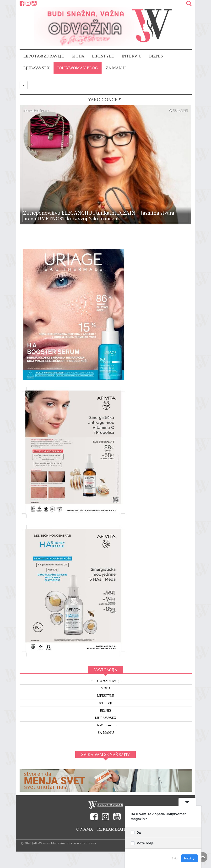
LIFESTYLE (103, 56)
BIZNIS (156, 56)
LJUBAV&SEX (37, 68)
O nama (85, 829)
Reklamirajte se (116, 829)
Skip (175, 858)
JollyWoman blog (78, 68)
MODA (78, 56)
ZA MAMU (115, 68)
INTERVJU (132, 56)
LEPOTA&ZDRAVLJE (44, 56)
